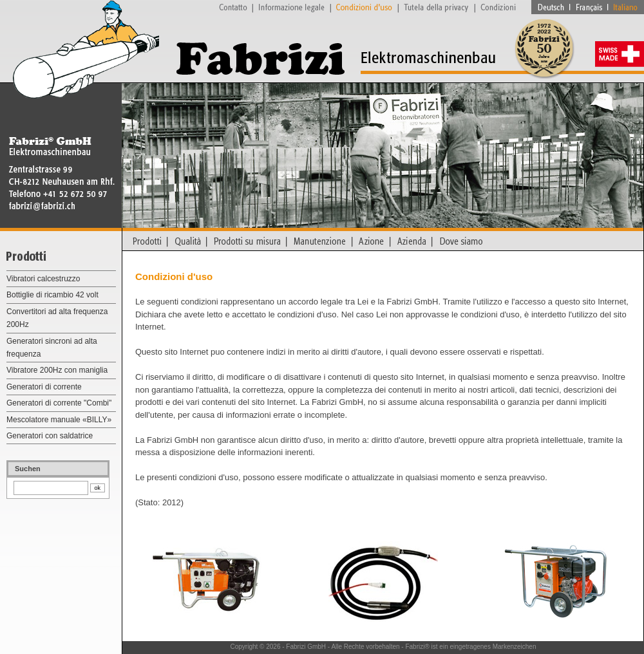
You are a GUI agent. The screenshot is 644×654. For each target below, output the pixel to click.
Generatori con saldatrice (50, 436)
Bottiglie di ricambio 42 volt (52, 295)
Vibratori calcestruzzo (43, 279)
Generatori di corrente (44, 387)
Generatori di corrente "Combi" (59, 403)
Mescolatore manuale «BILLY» (59, 420)
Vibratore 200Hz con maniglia (57, 370)
